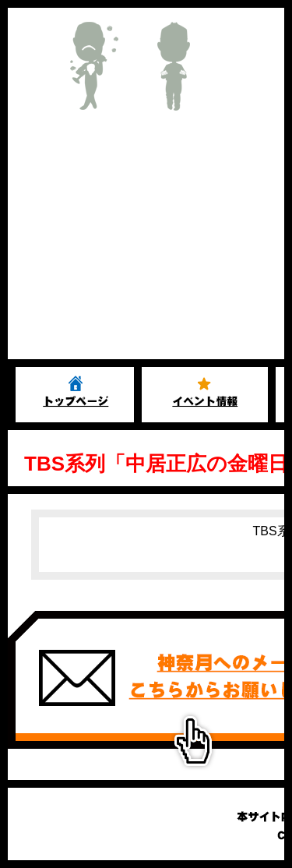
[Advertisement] (146, 242)
